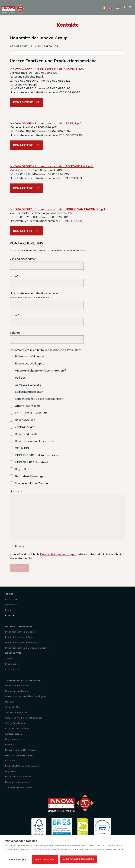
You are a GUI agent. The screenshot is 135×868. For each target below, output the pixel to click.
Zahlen (9, 659)
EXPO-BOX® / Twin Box (17, 729)
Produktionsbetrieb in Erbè (19, 637)
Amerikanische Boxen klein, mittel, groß (25, 696)
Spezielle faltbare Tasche (19, 787)
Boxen (9, 745)
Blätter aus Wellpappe (17, 685)
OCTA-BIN (10, 761)
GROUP (9, 594)
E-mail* (67, 320)
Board (8, 610)
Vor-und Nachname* (67, 263)
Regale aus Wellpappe (17, 691)
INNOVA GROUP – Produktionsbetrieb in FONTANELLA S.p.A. (52, 166)
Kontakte (10, 615)
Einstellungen (18, 859)
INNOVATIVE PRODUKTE (19, 755)
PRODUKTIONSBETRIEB (19, 626)
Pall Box (9, 702)
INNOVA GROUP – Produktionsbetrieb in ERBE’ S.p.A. (46, 123)
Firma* (67, 281)
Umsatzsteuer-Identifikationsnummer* (67, 300)
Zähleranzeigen (14, 734)
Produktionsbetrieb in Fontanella (22, 642)
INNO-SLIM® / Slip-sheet (18, 777)
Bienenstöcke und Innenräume (21, 750)
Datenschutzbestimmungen (58, 554)
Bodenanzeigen (14, 739)
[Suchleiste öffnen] (124, 8)
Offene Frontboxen (15, 723)
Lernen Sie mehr (115, 850)
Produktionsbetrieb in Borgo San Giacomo (27, 648)
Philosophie (11, 599)
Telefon (67, 337)
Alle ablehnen (45, 859)
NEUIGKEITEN (13, 653)
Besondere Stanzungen (18, 782)
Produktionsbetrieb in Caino (20, 632)
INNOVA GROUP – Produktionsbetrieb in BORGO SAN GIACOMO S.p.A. (58, 209)
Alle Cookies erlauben (78, 859)
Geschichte (11, 605)
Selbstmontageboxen (17, 712)
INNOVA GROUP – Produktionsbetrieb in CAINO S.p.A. (47, 69)
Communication (13, 669)
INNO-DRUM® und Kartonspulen (22, 766)
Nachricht (67, 516)
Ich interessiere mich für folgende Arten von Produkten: (45, 350)
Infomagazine (12, 664)
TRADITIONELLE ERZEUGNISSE (23, 680)
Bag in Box (11, 771)
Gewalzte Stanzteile (16, 707)
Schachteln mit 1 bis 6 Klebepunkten (24, 718)
